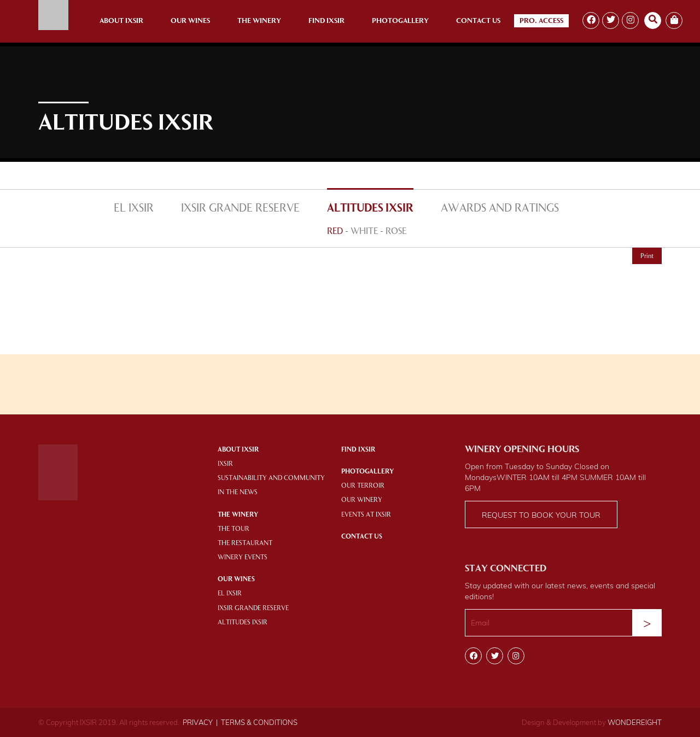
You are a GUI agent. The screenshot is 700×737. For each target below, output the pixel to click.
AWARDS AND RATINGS (500, 209)
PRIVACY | (200, 722)
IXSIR (225, 464)
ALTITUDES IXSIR (370, 209)
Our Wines (190, 21)
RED (335, 232)
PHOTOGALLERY (367, 472)
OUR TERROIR (363, 486)
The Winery (259, 21)
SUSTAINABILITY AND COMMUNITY (271, 478)
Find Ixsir (326, 21)
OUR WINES (236, 580)
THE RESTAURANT (245, 543)
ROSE (396, 232)
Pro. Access (541, 21)
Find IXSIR (358, 450)
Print (647, 256)
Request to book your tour (541, 515)
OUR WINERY (362, 500)
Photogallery (400, 21)
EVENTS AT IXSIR (366, 515)
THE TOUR (234, 529)
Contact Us (478, 21)
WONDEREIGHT (635, 722)
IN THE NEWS (238, 493)
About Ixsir (121, 21)
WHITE (364, 232)
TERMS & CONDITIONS (259, 722)
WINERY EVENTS (243, 558)
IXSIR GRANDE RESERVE (240, 209)
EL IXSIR (134, 209)
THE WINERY (238, 515)
